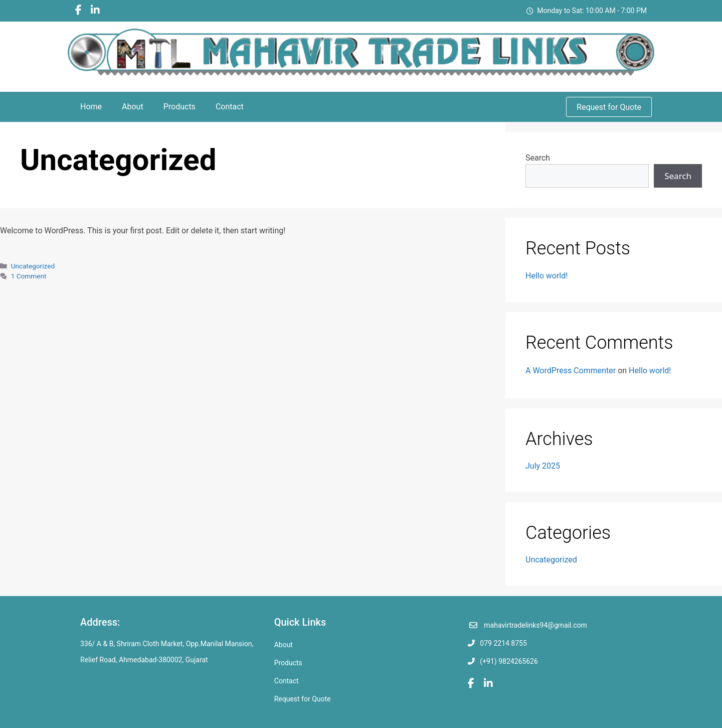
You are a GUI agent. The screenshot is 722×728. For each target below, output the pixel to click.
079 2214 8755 (503, 643)
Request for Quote (609, 107)
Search (538, 158)
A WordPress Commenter (571, 371)
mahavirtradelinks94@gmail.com (535, 625)
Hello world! (547, 276)
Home (91, 107)
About (133, 107)
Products (179, 107)
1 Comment (29, 276)
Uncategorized (33, 266)
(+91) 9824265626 (509, 661)
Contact (230, 107)
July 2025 (543, 466)
